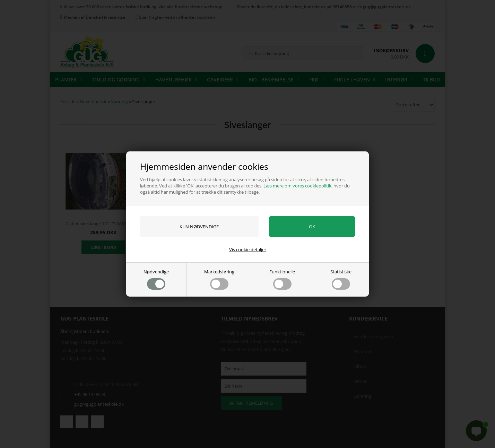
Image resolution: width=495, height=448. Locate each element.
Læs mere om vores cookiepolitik (297, 186)
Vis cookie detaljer (248, 249)
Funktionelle (282, 279)
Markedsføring (219, 279)
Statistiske (341, 279)
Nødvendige (156, 279)
